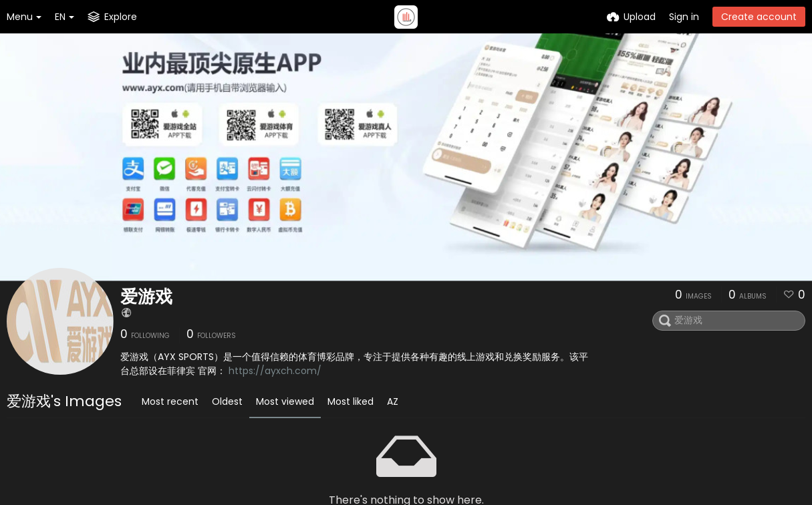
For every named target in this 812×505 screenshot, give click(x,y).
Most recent (170, 401)
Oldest (227, 401)
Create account (759, 17)
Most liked (351, 401)
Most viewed (285, 401)
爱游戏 (146, 297)
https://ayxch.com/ (275, 371)
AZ (393, 401)
